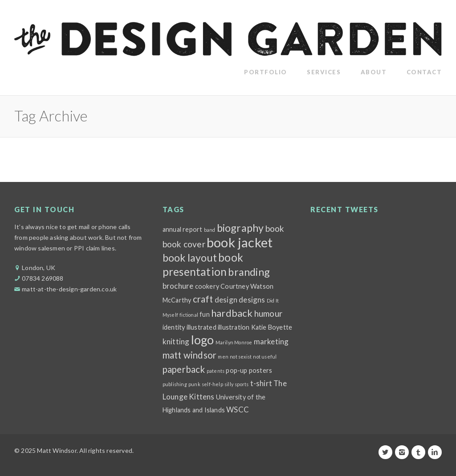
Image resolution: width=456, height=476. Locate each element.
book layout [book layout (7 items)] (190, 258)
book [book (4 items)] (275, 228)
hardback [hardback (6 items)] (232, 313)
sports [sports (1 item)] (242, 384)
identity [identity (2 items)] (174, 327)
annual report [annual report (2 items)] (183, 229)
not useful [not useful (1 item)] (265, 357)
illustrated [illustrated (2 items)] (202, 327)
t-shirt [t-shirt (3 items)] (261, 383)
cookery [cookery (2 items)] (207, 286)
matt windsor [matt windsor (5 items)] (189, 355)
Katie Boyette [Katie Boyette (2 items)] (272, 327)
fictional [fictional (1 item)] (189, 315)
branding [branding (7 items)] (249, 272)
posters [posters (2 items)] (261, 370)
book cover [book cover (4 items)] (184, 244)
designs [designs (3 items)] (252, 300)
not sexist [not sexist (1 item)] (241, 357)
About (374, 72)
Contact (424, 72)
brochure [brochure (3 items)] (178, 286)
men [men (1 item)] (223, 357)
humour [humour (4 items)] (268, 313)
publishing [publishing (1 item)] (175, 384)
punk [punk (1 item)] (194, 384)
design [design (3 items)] (226, 300)
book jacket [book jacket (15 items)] (240, 242)
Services (324, 72)
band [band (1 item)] (210, 230)
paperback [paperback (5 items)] (184, 369)
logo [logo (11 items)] (203, 340)
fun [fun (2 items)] (205, 314)
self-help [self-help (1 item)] (212, 384)
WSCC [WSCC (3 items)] (238, 409)
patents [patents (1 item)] (216, 371)
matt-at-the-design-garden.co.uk (69, 289)
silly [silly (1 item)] (229, 384)
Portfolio (266, 72)
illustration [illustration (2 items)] (234, 327)
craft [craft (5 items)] (203, 299)
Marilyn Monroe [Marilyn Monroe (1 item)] (234, 342)
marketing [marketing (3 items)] (271, 341)
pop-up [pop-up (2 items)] (236, 370)
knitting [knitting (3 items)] (176, 341)
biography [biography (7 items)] (240, 228)
